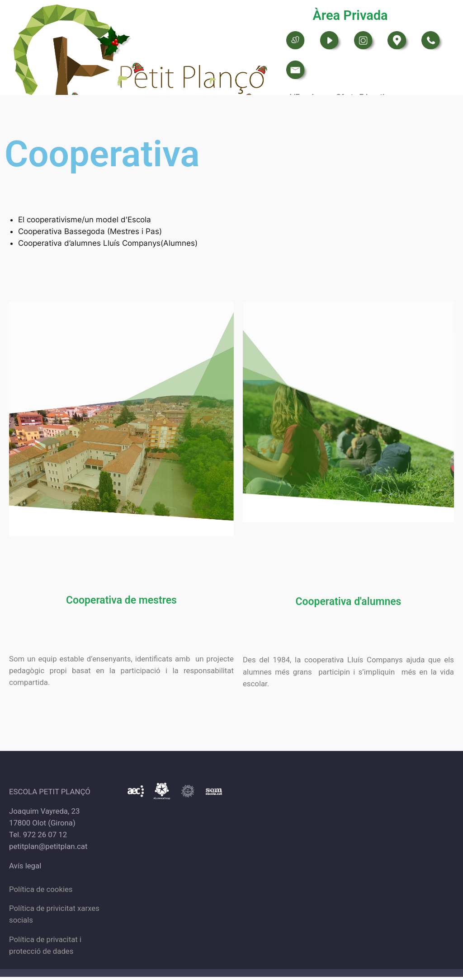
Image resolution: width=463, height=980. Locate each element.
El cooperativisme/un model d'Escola (85, 220)
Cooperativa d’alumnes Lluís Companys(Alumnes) (108, 243)
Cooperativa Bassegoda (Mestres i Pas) (90, 231)
